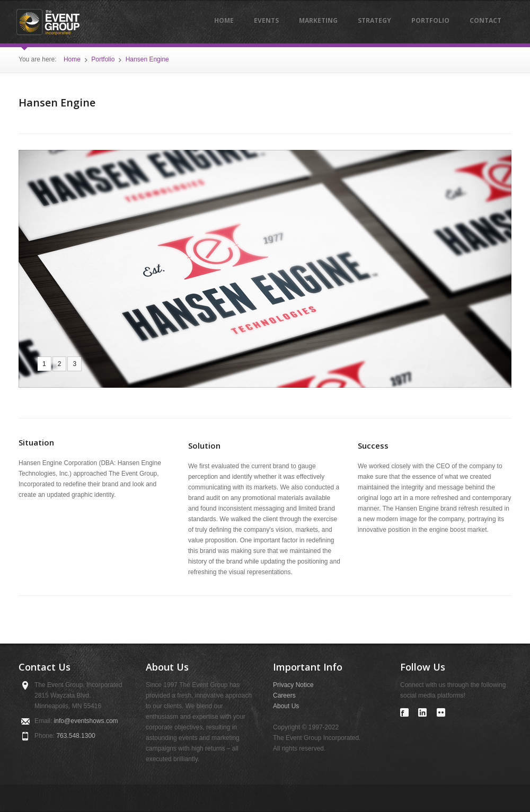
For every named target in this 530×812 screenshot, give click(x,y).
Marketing (318, 20)
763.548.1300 (76, 736)
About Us (286, 706)
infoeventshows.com (86, 721)
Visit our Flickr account (441, 712)
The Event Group (48, 22)
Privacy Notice (293, 685)
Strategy (374, 20)
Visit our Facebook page (404, 712)
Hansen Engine (147, 59)
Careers (284, 695)
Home (224, 20)
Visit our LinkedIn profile (422, 712)
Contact (485, 20)
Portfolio (430, 20)
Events (266, 20)
